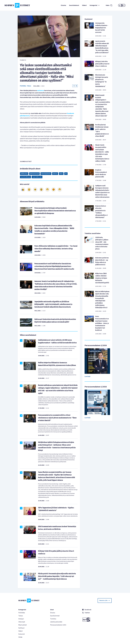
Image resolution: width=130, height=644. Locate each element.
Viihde (20, 637)
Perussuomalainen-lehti (58, 625)
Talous (29, 86)
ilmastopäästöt (46, 174)
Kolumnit (22, 634)
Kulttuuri (21, 628)
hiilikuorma (24, 174)
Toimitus (53, 619)
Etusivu (63, 5)
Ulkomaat (22, 622)
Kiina (61, 174)
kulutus (55, 174)
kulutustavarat (34, 174)
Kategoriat (95, 5)
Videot (84, 5)
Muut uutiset (23, 625)
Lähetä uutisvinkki (56, 622)
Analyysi (21, 619)
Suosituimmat (74, 5)
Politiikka (23, 86)
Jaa (75, 86)
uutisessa (41, 91)
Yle (66, 174)
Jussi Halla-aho (37, 177)
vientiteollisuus (25, 177)
